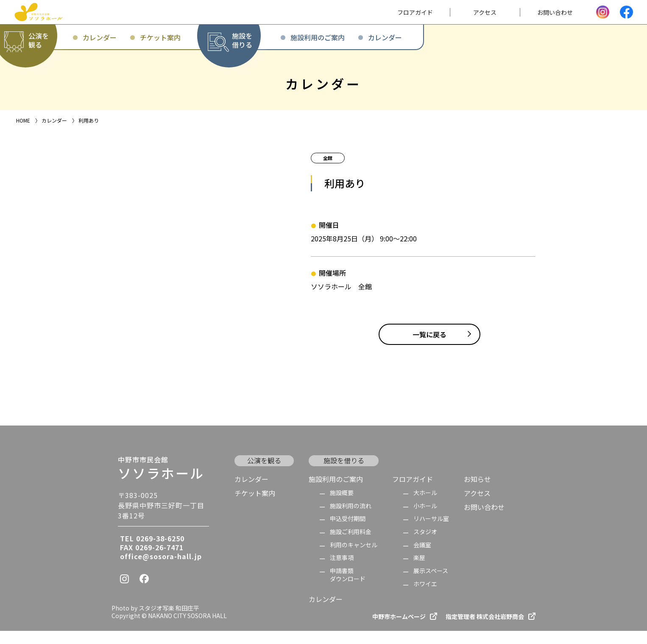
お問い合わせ (484, 521)
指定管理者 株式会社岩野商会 (485, 630)
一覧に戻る (429, 347)
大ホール (425, 506)
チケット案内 (255, 507)
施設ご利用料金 (351, 545)
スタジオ (425, 545)
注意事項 (342, 571)
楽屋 (419, 571)
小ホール (425, 519)
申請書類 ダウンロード (348, 588)
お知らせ (477, 492)
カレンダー (251, 492)
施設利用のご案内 (336, 492)
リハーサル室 (431, 532)
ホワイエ (425, 597)
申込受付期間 (348, 532)
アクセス (477, 507)
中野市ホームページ (399, 630)
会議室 (422, 558)
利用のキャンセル (354, 558)
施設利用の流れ (351, 519)
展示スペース (431, 584)
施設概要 (342, 506)
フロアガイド (413, 492)
